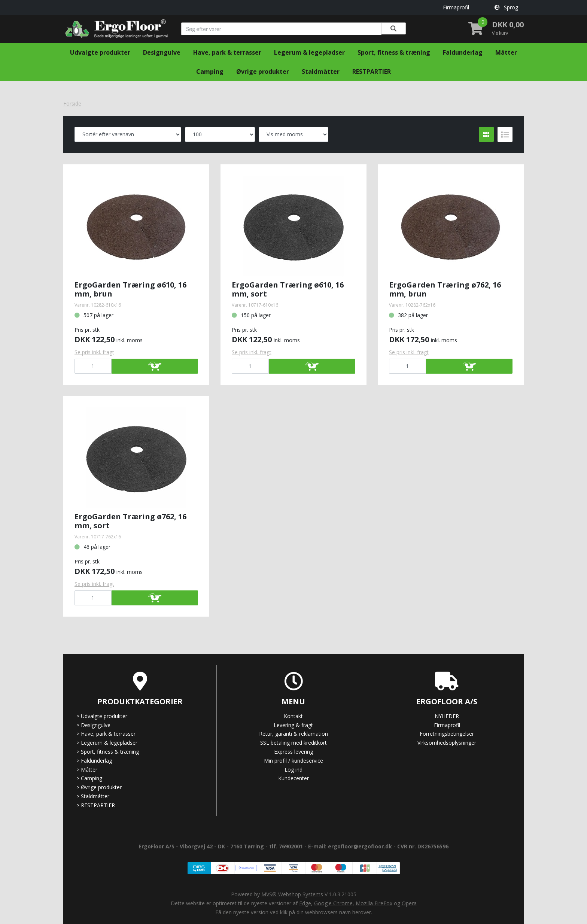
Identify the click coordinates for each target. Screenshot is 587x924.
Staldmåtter (321, 72)
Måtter (506, 52)
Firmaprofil (456, 7)
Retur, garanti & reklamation (293, 734)
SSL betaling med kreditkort (293, 743)
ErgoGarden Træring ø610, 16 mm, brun (130, 289)
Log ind (293, 770)
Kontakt (293, 716)
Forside (72, 104)
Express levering (293, 752)
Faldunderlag (463, 52)
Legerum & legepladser (309, 52)
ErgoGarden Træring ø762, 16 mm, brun (445, 289)
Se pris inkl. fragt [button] (94, 352)
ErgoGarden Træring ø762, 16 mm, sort (130, 521)
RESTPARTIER (372, 72)
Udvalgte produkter (100, 52)
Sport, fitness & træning (394, 52)
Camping (210, 72)
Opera (409, 903)
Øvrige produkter (263, 72)
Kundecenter (293, 778)
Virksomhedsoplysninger (447, 743)
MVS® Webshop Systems (292, 894)
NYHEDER (447, 716)
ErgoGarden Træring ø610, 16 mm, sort (288, 289)
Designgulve (162, 52)
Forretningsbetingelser (447, 734)
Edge (305, 903)
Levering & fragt (293, 725)
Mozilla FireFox (374, 903)
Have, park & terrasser (227, 52)
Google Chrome (333, 903)
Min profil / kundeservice (293, 761)
